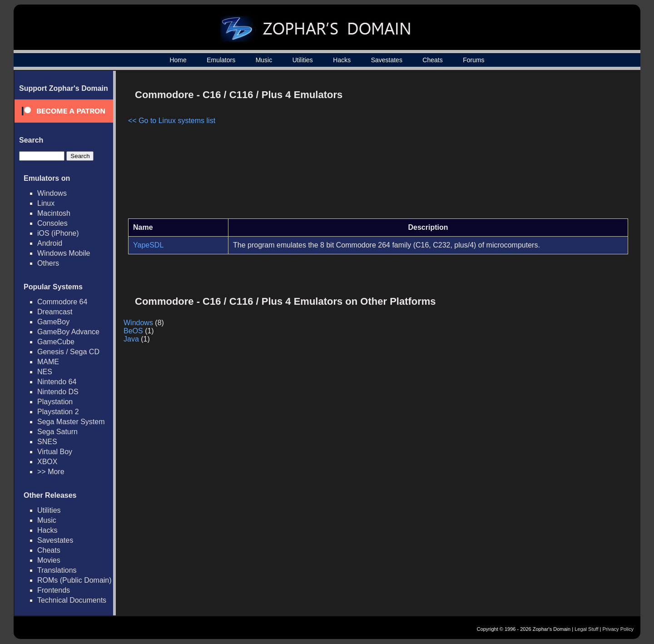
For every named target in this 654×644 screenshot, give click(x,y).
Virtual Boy (55, 452)
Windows (52, 193)
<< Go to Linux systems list (172, 121)
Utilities (303, 60)
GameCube (56, 342)
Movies (49, 560)
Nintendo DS (58, 392)
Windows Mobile (64, 253)
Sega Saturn (57, 432)
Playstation (55, 402)
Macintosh (54, 213)
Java (131, 339)
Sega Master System (71, 422)
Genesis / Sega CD (68, 352)
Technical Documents (72, 600)
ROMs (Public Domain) (74, 580)
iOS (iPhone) (58, 233)
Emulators (221, 60)
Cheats (432, 60)
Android (50, 243)
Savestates (387, 60)
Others (48, 263)
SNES (47, 442)
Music (264, 60)
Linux (46, 203)
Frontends (54, 590)
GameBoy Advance (68, 332)
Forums (473, 60)
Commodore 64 (62, 302)
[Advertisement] (551, 148)
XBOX (47, 462)
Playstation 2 (58, 412)
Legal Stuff (586, 629)
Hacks (342, 60)
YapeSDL (148, 245)
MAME (48, 362)
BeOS (133, 331)
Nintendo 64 (57, 382)
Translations (57, 570)
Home (178, 60)
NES (45, 372)
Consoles (52, 223)
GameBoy (53, 322)
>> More (51, 472)
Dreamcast (55, 312)
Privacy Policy (618, 629)
